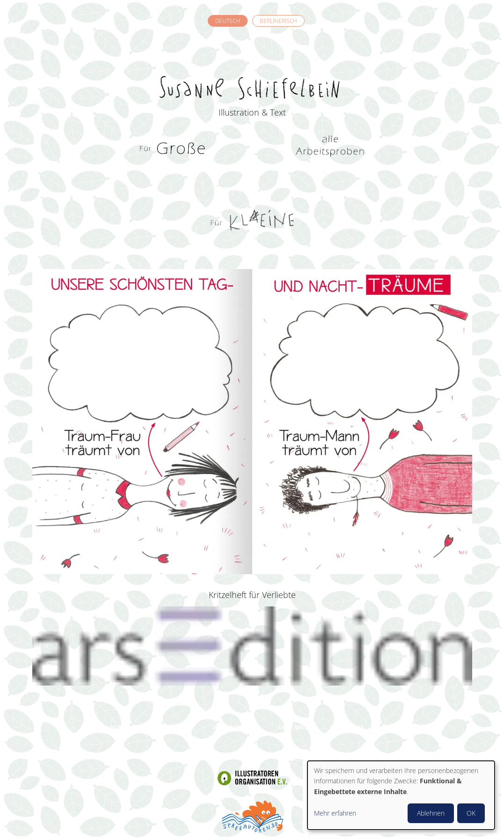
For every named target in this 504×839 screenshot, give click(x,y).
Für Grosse (174, 150)
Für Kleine (252, 220)
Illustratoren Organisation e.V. (252, 778)
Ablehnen (431, 813)
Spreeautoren (252, 816)
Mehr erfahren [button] (335, 813)
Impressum (347, 727)
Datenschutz (404, 727)
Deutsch (228, 21)
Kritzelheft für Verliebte (252, 595)
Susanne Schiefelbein (252, 71)
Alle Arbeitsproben (330, 150)
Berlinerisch (278, 21)
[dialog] (401, 795)
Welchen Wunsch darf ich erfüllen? (137, 727)
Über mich (294, 727)
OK (471, 813)
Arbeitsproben (236, 727)
